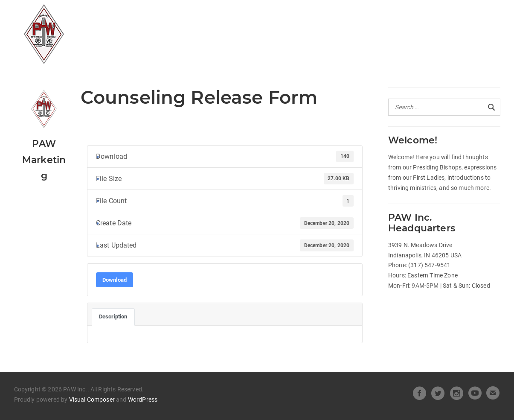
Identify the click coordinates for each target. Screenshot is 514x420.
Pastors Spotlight (191, 32)
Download (115, 280)
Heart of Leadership (298, 15)
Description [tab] (113, 316)
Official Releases (212, 15)
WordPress (143, 400)
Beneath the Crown (390, 15)
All (161, 15)
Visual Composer (92, 400)
